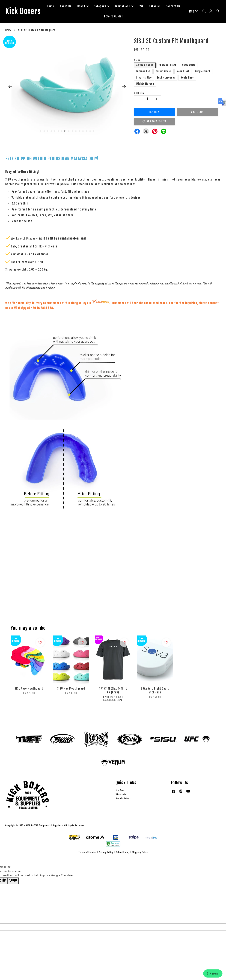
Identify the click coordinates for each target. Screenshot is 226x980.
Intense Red (143, 72)
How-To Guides (126, 17)
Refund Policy (123, 853)
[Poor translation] (13, 882)
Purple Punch (203, 72)
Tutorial (166, 7)
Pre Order (121, 791)
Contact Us (103, 17)
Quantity (139, 94)
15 (90, 132)
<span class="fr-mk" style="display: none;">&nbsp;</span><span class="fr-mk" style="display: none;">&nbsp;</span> (113, 567)
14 (87, 132)
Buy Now (154, 113)
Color (137, 61)
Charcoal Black (168, 66)
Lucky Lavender (166, 78)
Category (114, 7)
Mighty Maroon (145, 84)
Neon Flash (183, 72)
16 (94, 132)
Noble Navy (187, 78)
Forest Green (163, 72)
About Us (78, 7)
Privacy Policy (106, 853)
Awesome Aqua (145, 66)
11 (76, 132)
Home (63, 7)
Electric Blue (144, 78)
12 (79, 132)
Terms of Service (87, 853)
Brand (95, 7)
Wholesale (121, 795)
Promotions (136, 7)
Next (124, 88)
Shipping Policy (140, 853)
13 (83, 132)
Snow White (189, 66)
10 (72, 132)
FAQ (153, 7)
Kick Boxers (25, 12)
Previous (10, 88)
